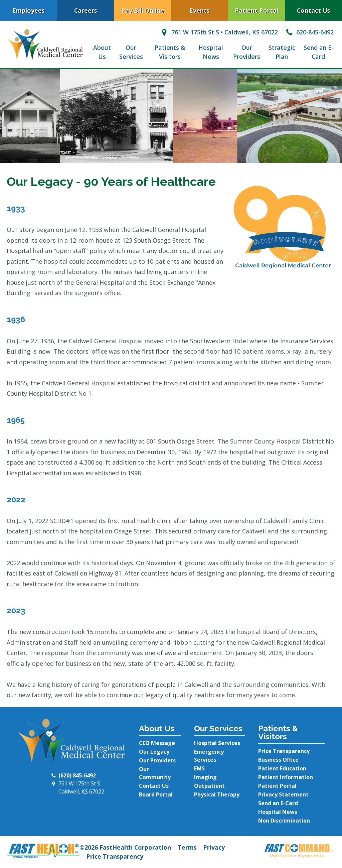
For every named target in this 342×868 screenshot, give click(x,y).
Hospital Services (217, 743)
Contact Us (154, 786)
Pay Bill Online (143, 10)
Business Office (278, 760)
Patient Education (282, 768)
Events (199, 10)
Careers (85, 10)
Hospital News (211, 52)
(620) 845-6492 (77, 775)
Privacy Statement (283, 794)
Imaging (205, 777)
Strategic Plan (282, 52)
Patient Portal (256, 10)
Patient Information (286, 777)
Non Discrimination (284, 821)
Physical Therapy (217, 794)
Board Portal (156, 794)
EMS (199, 768)
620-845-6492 (309, 32)
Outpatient (209, 786)
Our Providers (247, 52)
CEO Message (157, 743)
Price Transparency (284, 751)
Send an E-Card (318, 52)
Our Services (131, 52)
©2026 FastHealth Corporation (125, 847)
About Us (102, 52)
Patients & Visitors (170, 52)
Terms (187, 847)
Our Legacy (154, 752)
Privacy (214, 847)
